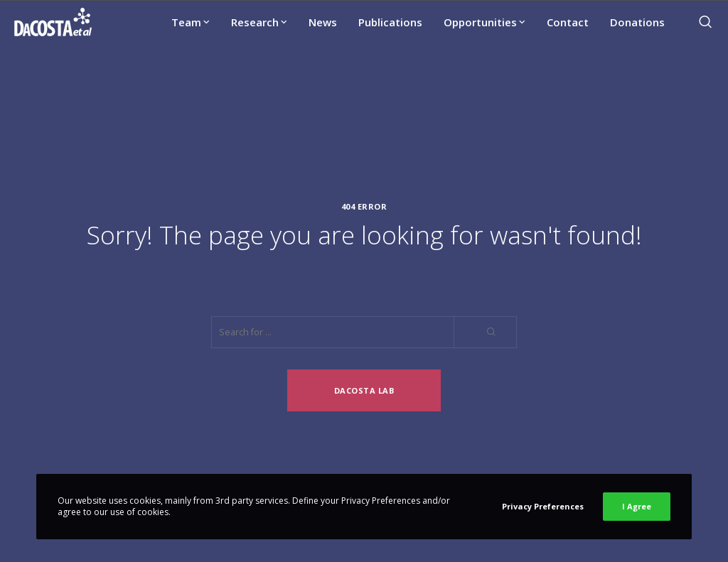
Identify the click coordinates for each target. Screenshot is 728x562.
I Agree (637, 506)
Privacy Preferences (543, 506)
